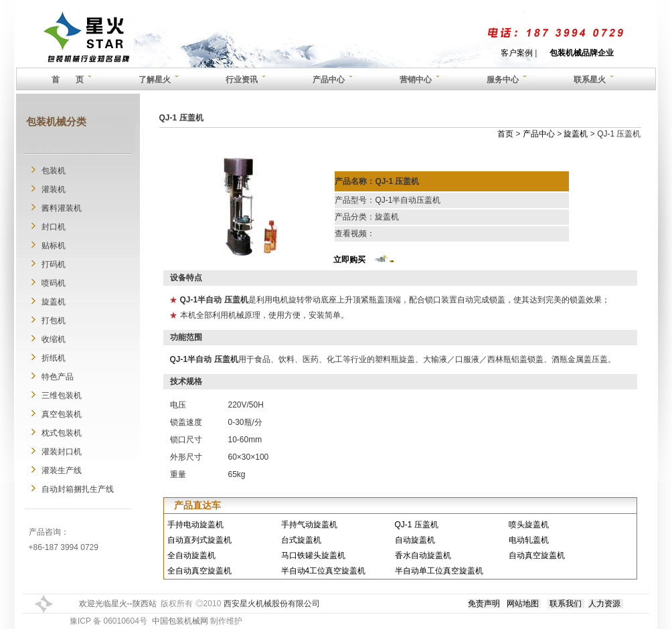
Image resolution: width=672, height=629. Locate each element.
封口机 (54, 227)
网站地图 (523, 604)
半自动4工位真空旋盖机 (324, 571)
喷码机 (54, 283)
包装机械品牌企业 (582, 53)
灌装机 (54, 189)
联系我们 (566, 604)
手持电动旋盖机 (195, 525)
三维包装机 (62, 395)
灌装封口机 (62, 452)
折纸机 (54, 358)
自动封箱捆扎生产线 (78, 489)
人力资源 (604, 604)
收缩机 (54, 339)
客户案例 (517, 53)
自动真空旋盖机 (537, 555)
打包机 (54, 321)
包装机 (54, 171)
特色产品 (58, 377)
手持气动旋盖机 (309, 525)
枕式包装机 (62, 433)
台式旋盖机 (301, 540)
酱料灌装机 (62, 208)
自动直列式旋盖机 (199, 540)
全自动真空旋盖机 (199, 571)
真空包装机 (62, 414)
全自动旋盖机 (191, 555)
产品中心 (539, 134)
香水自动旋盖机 (423, 555)
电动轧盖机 (529, 540)
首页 (505, 134)
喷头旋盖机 (529, 525)
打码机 (54, 264)
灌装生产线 (62, 470)
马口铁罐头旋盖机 (313, 555)
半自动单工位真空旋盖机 (439, 571)
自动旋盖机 (415, 540)
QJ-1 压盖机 (417, 525)
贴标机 (54, 246)
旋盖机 (54, 302)
